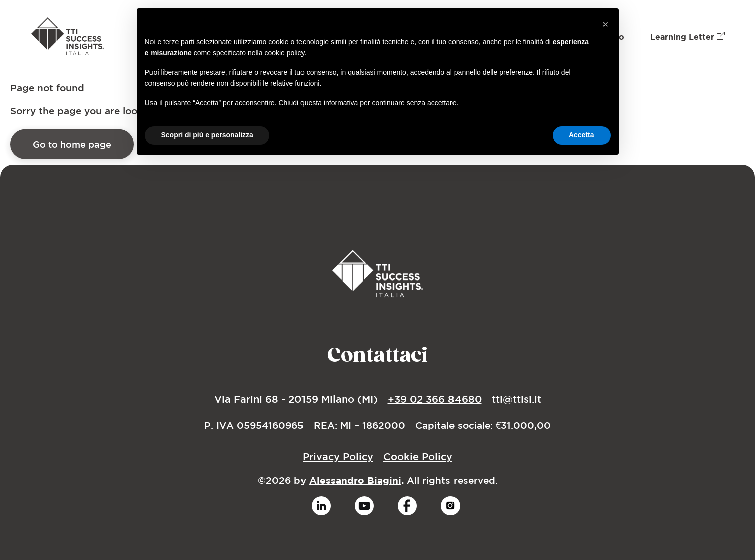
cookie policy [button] (284, 53)
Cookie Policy (418, 456)
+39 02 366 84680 (435, 399)
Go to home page (72, 148)
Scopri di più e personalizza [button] (207, 135)
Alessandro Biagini (355, 480)
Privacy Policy (338, 456)
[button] (606, 24)
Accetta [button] (582, 135)
